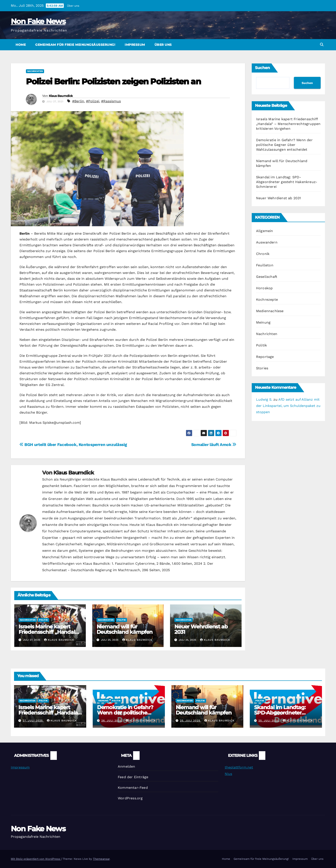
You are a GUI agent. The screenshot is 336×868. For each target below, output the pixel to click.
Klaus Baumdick (61, 96)
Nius (228, 774)
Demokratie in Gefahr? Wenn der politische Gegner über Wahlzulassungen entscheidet (284, 145)
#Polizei (93, 101)
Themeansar (101, 859)
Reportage (265, 357)
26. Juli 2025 (112, 721)
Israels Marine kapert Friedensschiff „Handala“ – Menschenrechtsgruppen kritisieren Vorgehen (288, 124)
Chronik (263, 254)
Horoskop (264, 288)
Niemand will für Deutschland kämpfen (125, 629)
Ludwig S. (264, 399)
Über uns (73, 6)
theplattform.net (239, 767)
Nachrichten (35, 71)
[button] (322, 45)
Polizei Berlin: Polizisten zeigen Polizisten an (113, 81)
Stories (262, 368)
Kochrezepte (267, 300)
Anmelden (127, 766)
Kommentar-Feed (133, 788)
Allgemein (265, 231)
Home (21, 45)
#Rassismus (111, 101)
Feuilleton (265, 265)
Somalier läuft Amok (214, 445)
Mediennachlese (270, 311)
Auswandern (267, 242)
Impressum (135, 45)
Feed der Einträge (133, 777)
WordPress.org (130, 798)
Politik (43, 620)
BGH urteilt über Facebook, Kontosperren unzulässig (73, 445)
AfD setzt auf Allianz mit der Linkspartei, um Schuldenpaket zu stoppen (288, 406)
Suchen (262, 68)
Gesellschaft (267, 277)
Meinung (263, 322)
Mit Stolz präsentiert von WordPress (36, 859)
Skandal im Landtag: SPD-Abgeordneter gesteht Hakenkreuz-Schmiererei (287, 182)
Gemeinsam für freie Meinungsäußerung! (75, 45)
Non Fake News (38, 21)
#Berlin (78, 101)
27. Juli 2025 (33, 721)
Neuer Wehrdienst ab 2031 (201, 629)
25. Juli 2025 (191, 721)
